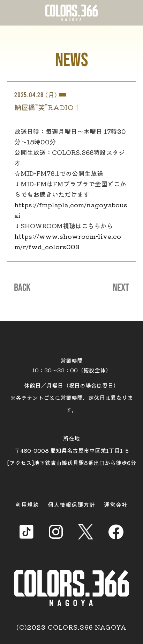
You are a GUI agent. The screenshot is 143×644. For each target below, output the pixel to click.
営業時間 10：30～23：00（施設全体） (72, 365)
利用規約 (27, 505)
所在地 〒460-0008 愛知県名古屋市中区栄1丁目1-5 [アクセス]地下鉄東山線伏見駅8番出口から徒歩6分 (72, 450)
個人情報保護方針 (71, 505)
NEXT (121, 288)
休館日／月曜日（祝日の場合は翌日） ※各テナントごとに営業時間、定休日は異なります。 (71, 398)
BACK (22, 288)
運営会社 (116, 505)
